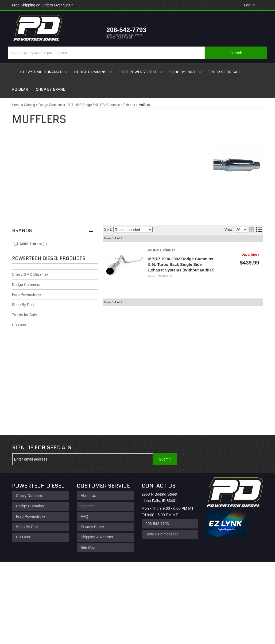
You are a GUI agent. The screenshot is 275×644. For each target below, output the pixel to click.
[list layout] (259, 230)
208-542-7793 (157, 524)
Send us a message (162, 534)
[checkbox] (16, 244)
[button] (138, 53)
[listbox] (133, 230)
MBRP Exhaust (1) (34, 244)
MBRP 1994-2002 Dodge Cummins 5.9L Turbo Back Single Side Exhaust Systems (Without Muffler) (181, 264)
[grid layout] (251, 230)
